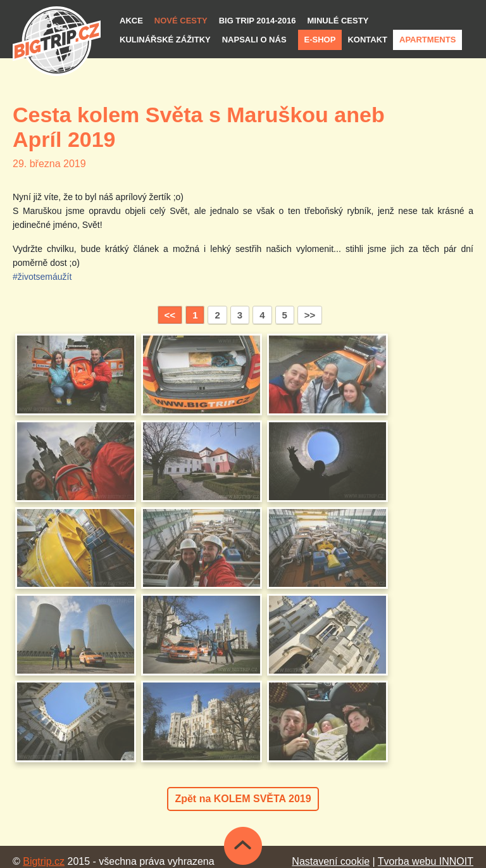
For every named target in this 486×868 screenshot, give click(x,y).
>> (310, 315)
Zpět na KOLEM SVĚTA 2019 (243, 799)
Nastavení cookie (331, 861)
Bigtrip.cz (44, 861)
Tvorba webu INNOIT (426, 861)
